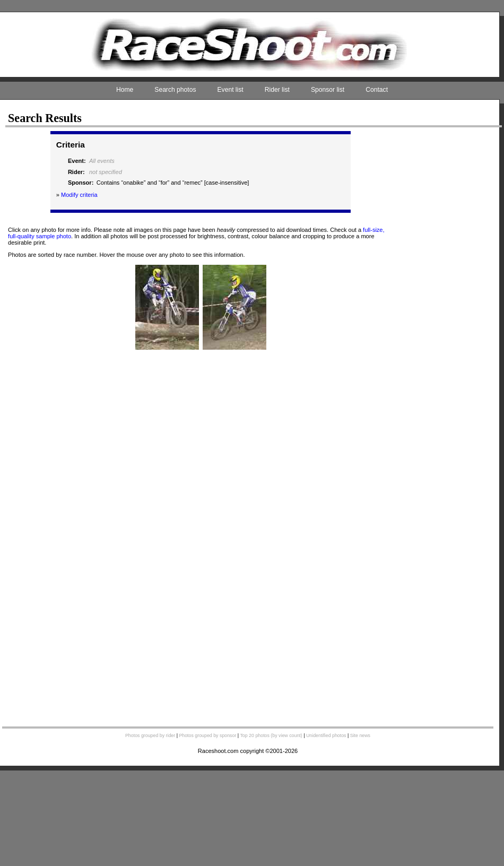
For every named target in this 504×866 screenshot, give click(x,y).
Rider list (277, 90)
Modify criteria (79, 195)
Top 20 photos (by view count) (271, 735)
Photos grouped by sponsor (207, 735)
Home (125, 90)
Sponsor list (328, 90)
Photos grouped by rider (150, 735)
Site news (360, 735)
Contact (377, 90)
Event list (231, 90)
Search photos (175, 90)
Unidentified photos (326, 735)
